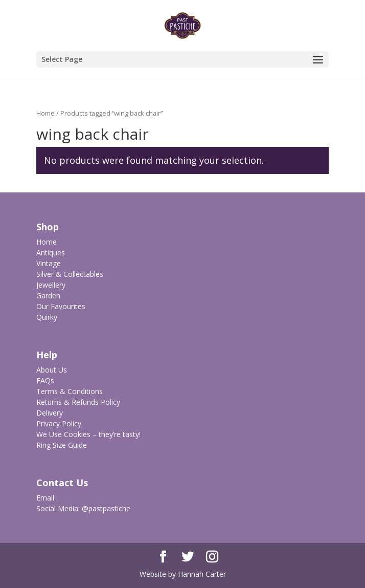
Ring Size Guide (62, 445)
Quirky (47, 317)
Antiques (51, 253)
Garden (48, 296)
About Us (52, 370)
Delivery (50, 413)
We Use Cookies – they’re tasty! (88, 434)
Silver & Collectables (70, 274)
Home (45, 113)
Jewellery (51, 285)
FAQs (45, 380)
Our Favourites (61, 306)
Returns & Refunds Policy (78, 402)
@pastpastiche (106, 508)
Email (45, 498)
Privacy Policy (59, 423)
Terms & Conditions (70, 391)
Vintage (49, 263)
